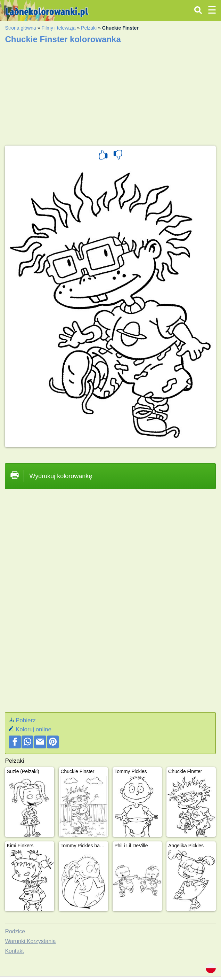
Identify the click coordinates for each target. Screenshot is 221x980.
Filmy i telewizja (58, 28)
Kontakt (14, 951)
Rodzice (15, 931)
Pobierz (26, 720)
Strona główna (21, 28)
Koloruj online (34, 729)
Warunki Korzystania (30, 941)
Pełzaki (89, 28)
